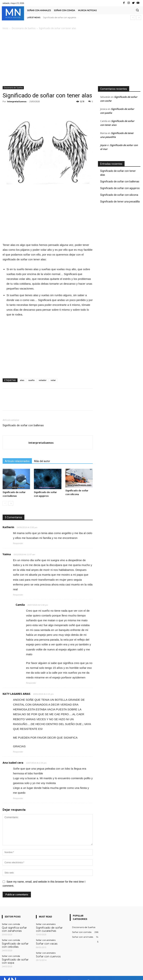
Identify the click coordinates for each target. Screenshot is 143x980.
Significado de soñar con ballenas (23, 425)
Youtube (137, 974)
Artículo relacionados (17, 461)
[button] (137, 10)
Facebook (77, 974)
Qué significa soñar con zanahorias (13, 929)
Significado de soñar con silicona (119, 195)
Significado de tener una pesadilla (120, 202)
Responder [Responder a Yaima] (18, 595)
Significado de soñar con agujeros (60, 17)
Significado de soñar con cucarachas (48, 929)
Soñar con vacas (44, 942)
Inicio (5, 28)
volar (53, 380)
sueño (31, 380)
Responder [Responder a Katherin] (18, 543)
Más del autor (42, 461)
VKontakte (118, 974)
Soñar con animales (46, 924)
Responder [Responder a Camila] (31, 683)
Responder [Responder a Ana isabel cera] (18, 798)
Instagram (97, 974)
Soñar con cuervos (45, 954)
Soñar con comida (11, 924)
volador (43, 380)
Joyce (103, 145)
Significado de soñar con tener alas (118, 173)
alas (22, 380)
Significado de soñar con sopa (17, 956)
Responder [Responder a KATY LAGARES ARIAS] (18, 752)
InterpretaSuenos (17, 101)
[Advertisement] (71, 58)
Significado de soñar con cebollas (14, 943)
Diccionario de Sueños (24, 28)
